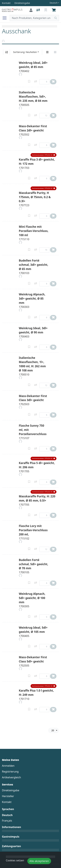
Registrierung (10, 772)
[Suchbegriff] (31, 18)
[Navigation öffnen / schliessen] (6, 18)
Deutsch (54, 3)
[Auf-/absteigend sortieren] (7, 52)
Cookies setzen (15, 860)
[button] (44, 155)
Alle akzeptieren (39, 861)
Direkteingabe (11, 790)
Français (7, 821)
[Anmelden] (31, 10)
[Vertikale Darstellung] (47, 52)
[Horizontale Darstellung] (55, 52)
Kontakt (7, 802)
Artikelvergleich (11, 777)
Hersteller (8, 796)
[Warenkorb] (54, 10)
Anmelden (8, 766)
